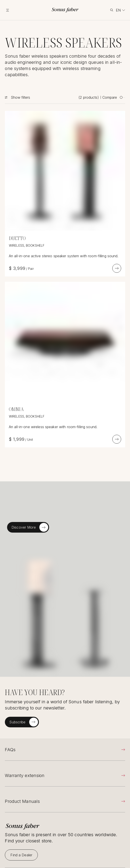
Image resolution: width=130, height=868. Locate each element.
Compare (114, 97)
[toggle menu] (13, 10)
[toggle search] (112, 10)
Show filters (20, 97)
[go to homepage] (65, 10)
